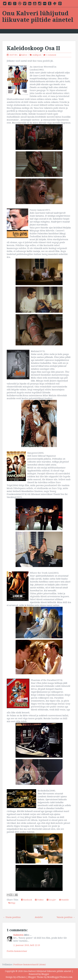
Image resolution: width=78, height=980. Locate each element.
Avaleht (39, 917)
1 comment (51, 55)
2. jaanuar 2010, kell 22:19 (27, 945)
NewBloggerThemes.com (60, 977)
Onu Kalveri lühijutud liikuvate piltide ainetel (38, 17)
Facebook (27, 900)
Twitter (39, 900)
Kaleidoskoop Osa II (33, 48)
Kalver (24, 55)
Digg (12, 903)
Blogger (45, 974)
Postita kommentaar (17, 951)
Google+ (51, 900)
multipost (37, 55)
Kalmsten (18, 935)
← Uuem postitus (12, 917)
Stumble (64, 900)
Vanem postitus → (66, 917)
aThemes (21, 977)
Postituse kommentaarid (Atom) (30, 965)
